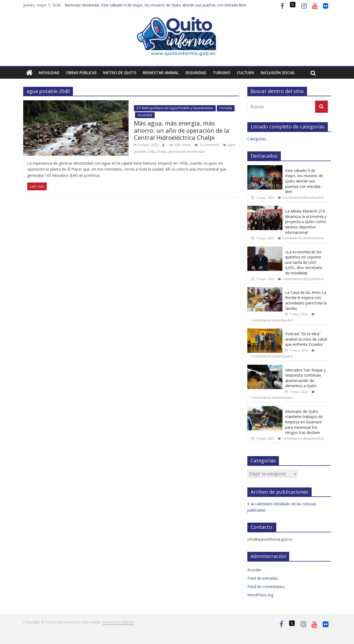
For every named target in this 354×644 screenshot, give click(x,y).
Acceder (254, 570)
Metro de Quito (120, 73)
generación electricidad (187, 152)
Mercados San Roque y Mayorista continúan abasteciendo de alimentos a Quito (305, 378)
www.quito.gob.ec (118, 622)
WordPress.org (260, 595)
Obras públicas (81, 73)
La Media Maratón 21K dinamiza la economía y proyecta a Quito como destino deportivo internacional (306, 222)
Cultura (245, 73)
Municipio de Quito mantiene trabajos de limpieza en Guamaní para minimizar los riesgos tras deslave (304, 422)
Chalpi (161, 152)
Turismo (222, 73)
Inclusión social (278, 73)
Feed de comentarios (266, 587)
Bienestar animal (161, 73)
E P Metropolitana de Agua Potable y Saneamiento (175, 108)
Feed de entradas (263, 578)
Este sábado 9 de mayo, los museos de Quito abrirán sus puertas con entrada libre (174, 5)
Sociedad (145, 115)
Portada (226, 108)
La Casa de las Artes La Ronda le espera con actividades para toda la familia (306, 300)
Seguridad (196, 73)
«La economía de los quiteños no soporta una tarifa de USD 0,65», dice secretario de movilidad (304, 262)
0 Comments (207, 145)
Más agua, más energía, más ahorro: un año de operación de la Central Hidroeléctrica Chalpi (182, 130)
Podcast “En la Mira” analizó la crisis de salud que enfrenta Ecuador (306, 339)
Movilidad (49, 73)
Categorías (257, 139)
